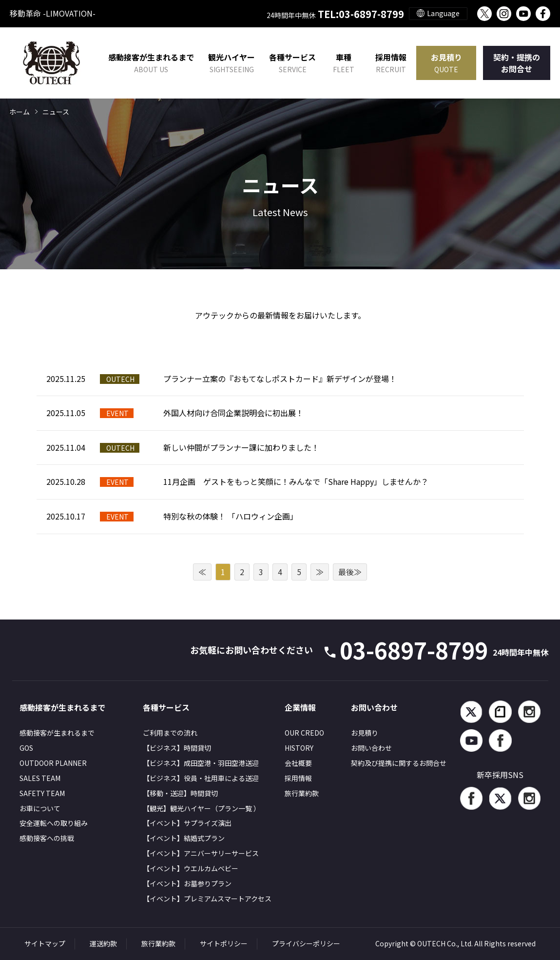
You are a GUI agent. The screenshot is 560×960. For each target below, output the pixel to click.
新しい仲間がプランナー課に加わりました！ (241, 447)
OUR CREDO (304, 733)
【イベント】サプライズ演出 (187, 823)
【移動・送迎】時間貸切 (180, 793)
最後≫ (350, 572)
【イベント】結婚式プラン (184, 838)
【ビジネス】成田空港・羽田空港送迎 (201, 763)
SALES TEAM (40, 778)
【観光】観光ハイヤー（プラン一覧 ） (202, 808)
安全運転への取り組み (54, 823)
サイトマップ (45, 943)
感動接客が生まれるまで (57, 733)
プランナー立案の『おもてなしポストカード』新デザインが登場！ (280, 379)
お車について (40, 808)
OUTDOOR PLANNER (53, 763)
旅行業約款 (302, 793)
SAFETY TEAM (42, 793)
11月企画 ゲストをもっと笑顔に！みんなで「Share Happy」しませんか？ (296, 481)
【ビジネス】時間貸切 (177, 748)
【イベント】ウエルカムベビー (191, 868)
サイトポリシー (224, 943)
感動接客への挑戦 (47, 838)
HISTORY (299, 748)
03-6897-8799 (444, 650)
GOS (26, 748)
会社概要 (298, 763)
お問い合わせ (371, 748)
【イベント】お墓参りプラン (187, 883)
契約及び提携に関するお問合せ (399, 763)
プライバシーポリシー (306, 943)
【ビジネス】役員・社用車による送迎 (201, 778)
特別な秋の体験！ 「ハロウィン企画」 (231, 516)
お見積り (446, 63)
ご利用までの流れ (170, 733)
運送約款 (103, 943)
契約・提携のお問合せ (517, 63)
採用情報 (391, 63)
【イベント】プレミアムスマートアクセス (207, 899)
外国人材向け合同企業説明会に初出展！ (233, 413)
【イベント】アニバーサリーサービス (201, 853)
